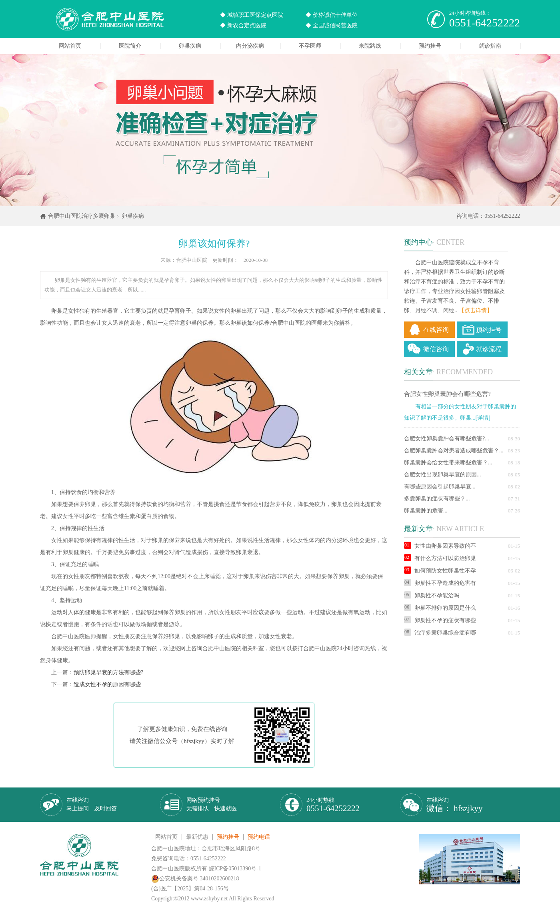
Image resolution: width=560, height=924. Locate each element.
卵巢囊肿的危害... (426, 511)
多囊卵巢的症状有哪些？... (437, 499)
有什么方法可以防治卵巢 (440, 558)
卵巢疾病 (190, 46)
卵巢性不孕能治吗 (432, 596)
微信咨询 (436, 349)
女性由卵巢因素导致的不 (440, 546)
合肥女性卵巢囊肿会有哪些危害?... (447, 439)
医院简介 (130, 46)
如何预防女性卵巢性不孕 (440, 571)
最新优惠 (197, 837)
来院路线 (370, 46)
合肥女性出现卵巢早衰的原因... (443, 475)
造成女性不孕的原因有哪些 (107, 684)
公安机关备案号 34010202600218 (195, 879)
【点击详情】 (476, 310)
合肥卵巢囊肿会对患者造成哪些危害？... (454, 451)
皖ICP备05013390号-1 (235, 869)
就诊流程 (489, 349)
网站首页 (70, 46)
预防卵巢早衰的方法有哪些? (108, 672)
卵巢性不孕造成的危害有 (440, 583)
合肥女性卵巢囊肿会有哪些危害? (447, 394)
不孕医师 (310, 46)
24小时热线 (333, 805)
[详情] (483, 418)
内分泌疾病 (250, 46)
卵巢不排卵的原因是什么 (440, 608)
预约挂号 (430, 46)
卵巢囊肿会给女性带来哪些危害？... (448, 463)
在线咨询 (436, 330)
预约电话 (259, 837)
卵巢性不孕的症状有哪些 (440, 620)
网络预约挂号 (212, 804)
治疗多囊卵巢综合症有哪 (440, 633)
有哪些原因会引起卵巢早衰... (440, 487)
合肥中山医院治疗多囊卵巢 (82, 216)
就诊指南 (490, 46)
